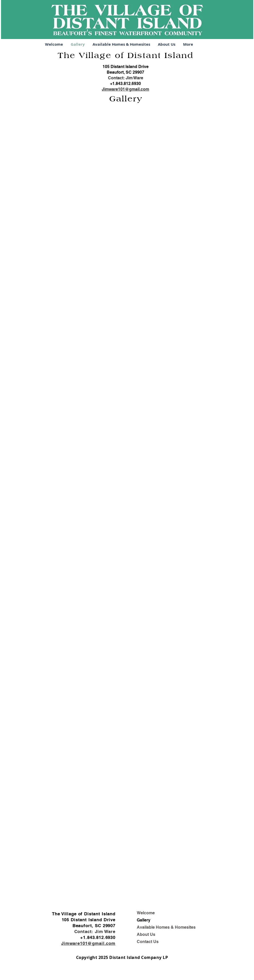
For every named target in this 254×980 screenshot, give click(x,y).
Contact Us (148, 942)
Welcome (146, 913)
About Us (146, 934)
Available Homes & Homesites (166, 927)
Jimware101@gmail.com (125, 89)
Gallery (144, 920)
